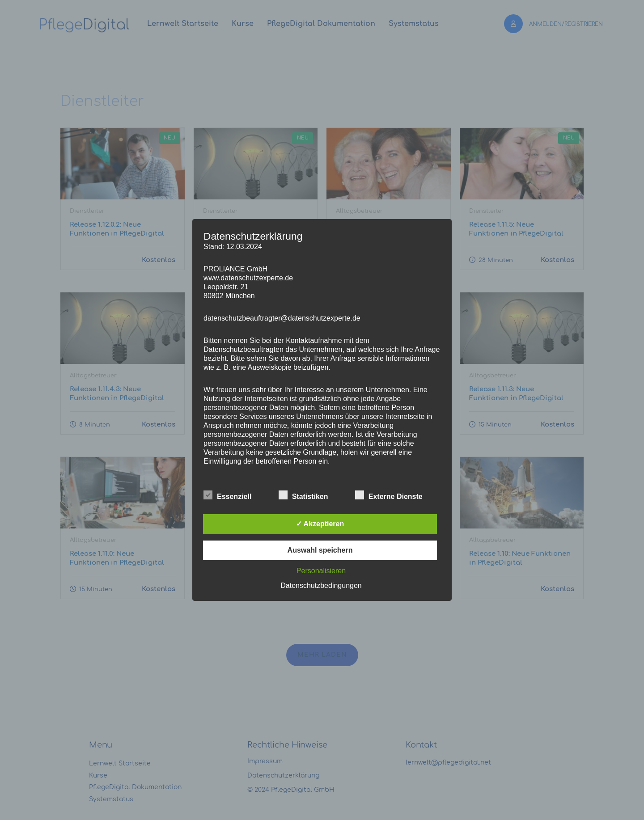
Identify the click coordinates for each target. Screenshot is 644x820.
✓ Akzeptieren (320, 524)
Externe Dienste (389, 495)
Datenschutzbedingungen (321, 585)
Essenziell (227, 495)
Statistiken (303, 495)
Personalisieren (321, 571)
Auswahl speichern (320, 550)
